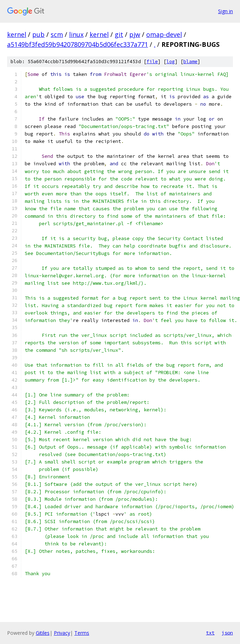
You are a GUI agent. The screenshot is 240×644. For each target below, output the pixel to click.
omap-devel (164, 34)
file (152, 62)
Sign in (225, 11)
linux (76, 34)
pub (38, 34)
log (171, 62)
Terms (82, 633)
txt (210, 633)
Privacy (62, 633)
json (227, 633)
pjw (135, 34)
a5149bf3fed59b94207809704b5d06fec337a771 (78, 44)
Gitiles (43, 633)
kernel (17, 34)
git (119, 34)
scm (57, 34)
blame (190, 62)
